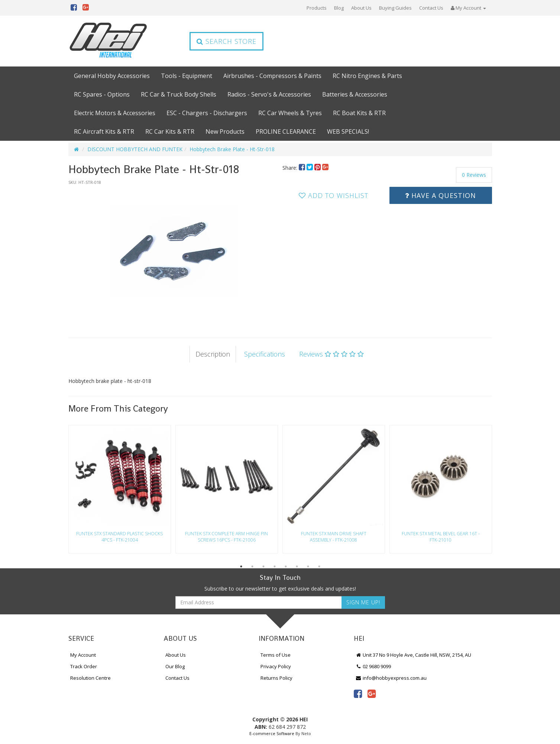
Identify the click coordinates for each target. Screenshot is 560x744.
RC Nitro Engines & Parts (367, 76)
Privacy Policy (276, 666)
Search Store (226, 41)
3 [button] (263, 566)
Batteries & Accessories (355, 94)
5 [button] (286, 566)
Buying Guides (395, 8)
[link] (358, 693)
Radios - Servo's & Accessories (269, 94)
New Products (225, 131)
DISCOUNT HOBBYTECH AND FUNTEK (135, 149)
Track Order (84, 666)
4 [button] (275, 566)
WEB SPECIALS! (348, 131)
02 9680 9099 (373, 666)
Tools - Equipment (187, 76)
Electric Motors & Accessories (115, 113)
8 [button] (319, 566)
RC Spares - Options (102, 94)
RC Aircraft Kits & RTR (104, 131)
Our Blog (175, 666)
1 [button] (241, 566)
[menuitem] (303, 168)
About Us (361, 8)
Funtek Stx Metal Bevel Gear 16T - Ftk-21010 (441, 537)
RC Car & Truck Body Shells (179, 94)
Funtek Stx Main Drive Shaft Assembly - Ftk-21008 (334, 537)
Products (317, 8)
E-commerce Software (272, 733)
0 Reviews (474, 175)
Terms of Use (276, 655)
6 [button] (297, 566)
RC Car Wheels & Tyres (290, 113)
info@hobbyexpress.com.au (391, 678)
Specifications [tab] (265, 354)
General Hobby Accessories (112, 76)
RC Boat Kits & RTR (359, 113)
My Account (83, 655)
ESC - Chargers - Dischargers (207, 113)
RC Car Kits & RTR (170, 131)
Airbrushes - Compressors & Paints (272, 76)
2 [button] (252, 566)
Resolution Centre (90, 678)
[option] (173, 254)
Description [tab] (213, 354)
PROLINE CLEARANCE (286, 131)
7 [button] (308, 566)
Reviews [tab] (331, 354)
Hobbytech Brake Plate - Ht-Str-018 (232, 149)
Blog (339, 8)
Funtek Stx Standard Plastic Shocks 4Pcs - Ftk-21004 (119, 537)
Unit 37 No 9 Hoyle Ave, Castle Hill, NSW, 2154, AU (414, 655)
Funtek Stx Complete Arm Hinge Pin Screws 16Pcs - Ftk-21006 (226, 537)
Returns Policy (276, 678)
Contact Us (431, 8)
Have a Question (441, 195)
